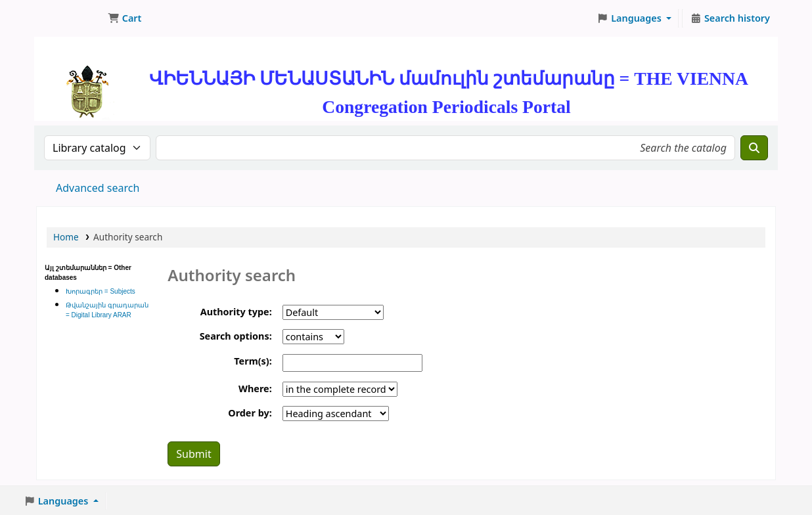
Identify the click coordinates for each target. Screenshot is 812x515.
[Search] (754, 148)
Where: (255, 389)
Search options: (236, 336)
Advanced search (98, 188)
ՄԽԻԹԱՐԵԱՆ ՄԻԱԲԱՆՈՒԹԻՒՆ (70, 18)
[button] (124, 18)
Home (66, 237)
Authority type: (236, 312)
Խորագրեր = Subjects (101, 291)
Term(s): (253, 361)
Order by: (250, 413)
